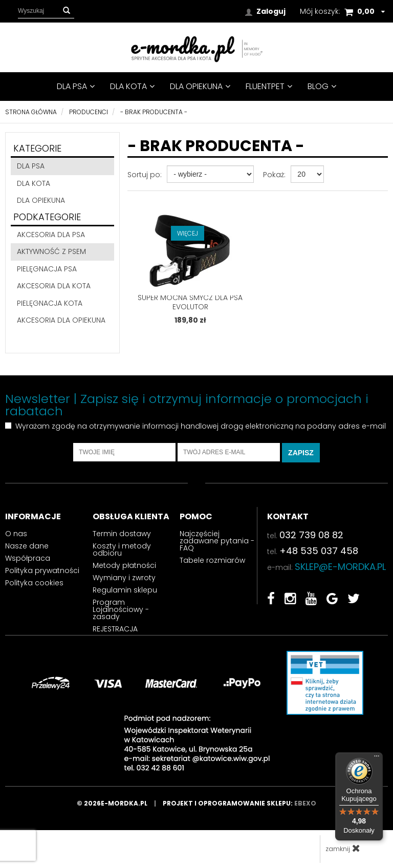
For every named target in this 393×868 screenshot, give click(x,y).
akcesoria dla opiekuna (61, 320)
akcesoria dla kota (54, 286)
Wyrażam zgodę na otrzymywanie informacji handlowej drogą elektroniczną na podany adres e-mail (201, 426)
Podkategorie (47, 217)
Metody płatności (124, 565)
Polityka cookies (34, 583)
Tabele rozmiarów (212, 560)
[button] (67, 11)
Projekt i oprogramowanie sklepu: (239, 803)
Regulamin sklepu (125, 590)
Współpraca (28, 558)
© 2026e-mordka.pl (120, 803)
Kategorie (37, 148)
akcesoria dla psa (51, 235)
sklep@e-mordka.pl (340, 567)
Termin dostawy (122, 534)
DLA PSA (76, 86)
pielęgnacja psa (47, 269)
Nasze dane (27, 546)
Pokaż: (274, 175)
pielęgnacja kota (50, 303)
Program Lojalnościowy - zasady (121, 609)
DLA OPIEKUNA (200, 86)
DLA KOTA (132, 86)
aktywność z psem (51, 251)
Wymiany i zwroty (124, 578)
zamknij (343, 848)
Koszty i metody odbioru (122, 549)
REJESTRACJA (115, 629)
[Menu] (377, 758)
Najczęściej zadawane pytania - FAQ (217, 541)
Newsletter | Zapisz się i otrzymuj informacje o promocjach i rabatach (187, 405)
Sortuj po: (145, 175)
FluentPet (269, 86)
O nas (16, 534)
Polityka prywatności (42, 570)
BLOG (322, 86)
